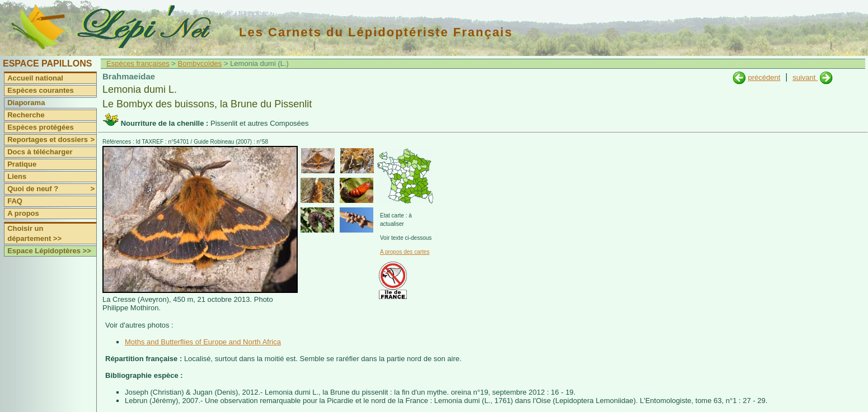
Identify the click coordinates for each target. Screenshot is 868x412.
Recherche (26, 115)
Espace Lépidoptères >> (49, 251)
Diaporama (26, 103)
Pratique (22, 164)
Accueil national (35, 78)
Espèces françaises (138, 63)
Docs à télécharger (40, 152)
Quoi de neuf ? (52, 189)
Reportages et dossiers (52, 140)
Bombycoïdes (200, 63)
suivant (805, 77)
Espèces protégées (41, 127)
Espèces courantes (41, 90)
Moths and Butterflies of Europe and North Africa (203, 342)
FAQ (15, 201)
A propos (23, 213)
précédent (764, 77)
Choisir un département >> (34, 233)
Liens (17, 176)
